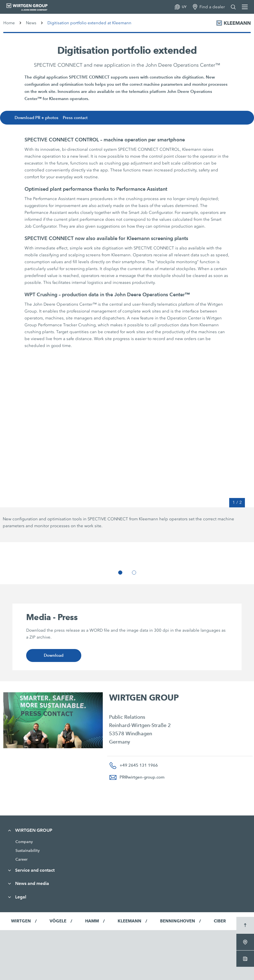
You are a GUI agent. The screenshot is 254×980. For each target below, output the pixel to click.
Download (54, 655)
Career (21, 859)
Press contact (77, 118)
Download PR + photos (38, 118)
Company (24, 842)
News (31, 23)
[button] (120, 573)
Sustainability (28, 850)
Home (9, 23)
